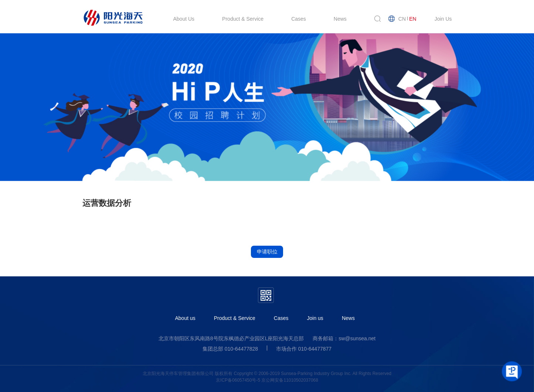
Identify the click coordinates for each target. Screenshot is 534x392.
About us (185, 318)
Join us (315, 318)
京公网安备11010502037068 (290, 380)
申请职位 (267, 252)
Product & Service (235, 318)
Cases (281, 318)
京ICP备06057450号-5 (238, 380)
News (348, 318)
